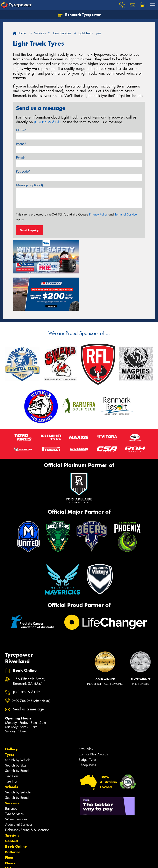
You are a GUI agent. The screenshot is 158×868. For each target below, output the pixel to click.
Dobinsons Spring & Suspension (27, 792)
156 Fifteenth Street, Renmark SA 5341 (29, 643)
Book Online (16, 808)
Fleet (9, 820)
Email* (21, 158)
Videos (11, 831)
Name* (21, 130)
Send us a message (28, 671)
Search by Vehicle (18, 722)
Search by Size (16, 727)
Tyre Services (14, 776)
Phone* (21, 144)
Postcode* (23, 171)
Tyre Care (12, 738)
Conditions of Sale (55, 861)
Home (19, 33)
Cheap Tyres (87, 727)
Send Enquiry (30, 230)
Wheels (12, 749)
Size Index (86, 711)
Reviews (12, 836)
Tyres (10, 717)
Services (12, 765)
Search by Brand (17, 733)
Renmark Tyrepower (79, 15)
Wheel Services (16, 781)
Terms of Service (126, 214)
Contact (12, 803)
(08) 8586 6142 (48, 122)
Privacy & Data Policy (29, 861)
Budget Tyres (87, 722)
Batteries (11, 771)
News (10, 825)
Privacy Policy (98, 214)
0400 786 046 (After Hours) (31, 663)
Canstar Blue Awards (93, 716)
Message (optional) (30, 185)
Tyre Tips (11, 743)
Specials (12, 797)
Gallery (11, 711)
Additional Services (19, 787)
